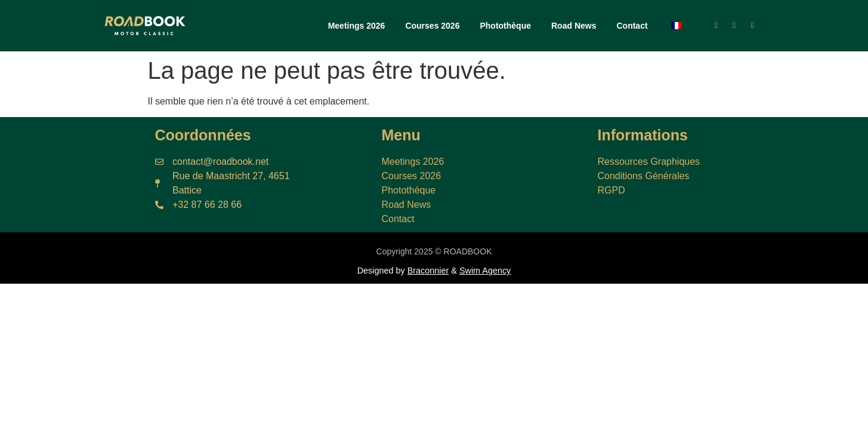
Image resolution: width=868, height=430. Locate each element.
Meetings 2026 (357, 26)
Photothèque (505, 26)
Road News (574, 26)
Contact (632, 26)
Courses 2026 (432, 26)
